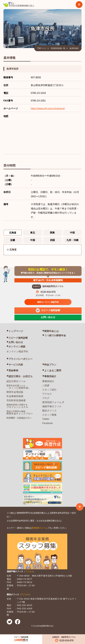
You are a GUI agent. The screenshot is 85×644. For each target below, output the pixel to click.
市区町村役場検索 (16, 400)
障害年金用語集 (15, 392)
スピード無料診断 (18, 338)
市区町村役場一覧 (58, 48)
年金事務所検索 (15, 396)
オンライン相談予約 (17, 351)
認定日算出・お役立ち (21, 376)
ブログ (46, 398)
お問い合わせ (16, 342)
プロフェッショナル (17, 406)
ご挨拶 (46, 385)
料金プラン (50, 365)
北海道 (13, 250)
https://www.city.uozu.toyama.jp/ (48, 108)
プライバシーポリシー (21, 359)
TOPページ (42, 48)
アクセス (47, 394)
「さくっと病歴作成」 (18, 387)
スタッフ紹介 (49, 390)
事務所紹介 (50, 376)
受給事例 (13, 370)
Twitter (46, 419)
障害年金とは (52, 331)
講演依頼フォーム (52, 402)
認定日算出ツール (16, 381)
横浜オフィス (49, 411)
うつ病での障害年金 (55, 335)
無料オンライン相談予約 (48, 302)
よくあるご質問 (53, 370)
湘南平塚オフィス (52, 406)
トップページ (16, 331)
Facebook (47, 423)
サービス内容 (16, 365)
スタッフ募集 (49, 415)
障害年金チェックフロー (20, 412)
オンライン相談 (17, 347)
